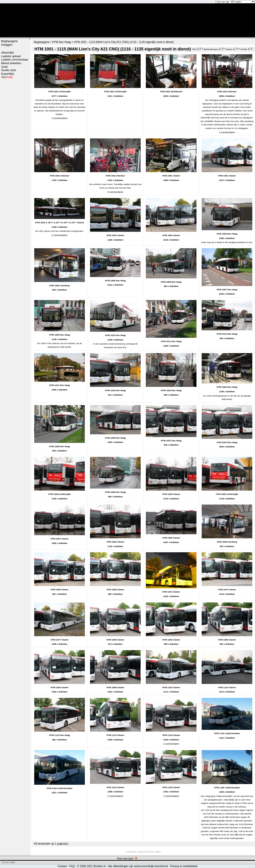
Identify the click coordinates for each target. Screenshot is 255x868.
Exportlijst (8, 74)
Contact (62, 866)
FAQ (72, 866)
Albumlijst (7, 53)
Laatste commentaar (15, 60)
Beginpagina (9, 41)
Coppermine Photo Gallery (149, 852)
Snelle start (9, 70)
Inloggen (7, 45)
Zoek (4, 67)
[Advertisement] (15, 150)
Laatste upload (11, 56)
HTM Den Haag (61, 42)
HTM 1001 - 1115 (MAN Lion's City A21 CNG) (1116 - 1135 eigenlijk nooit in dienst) (124, 42)
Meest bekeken (11, 63)
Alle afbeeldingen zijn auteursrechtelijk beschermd (138, 866)
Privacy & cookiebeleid (184, 866)
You (7, 77)
